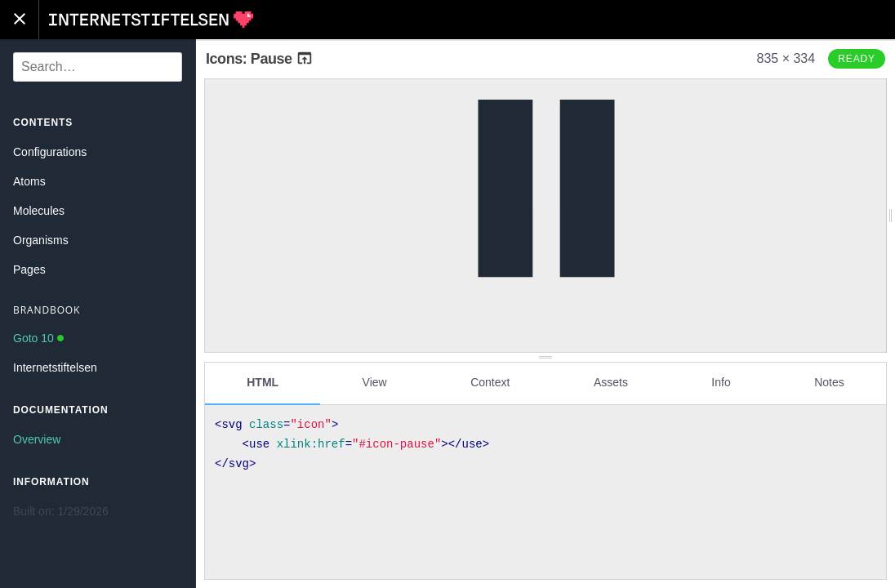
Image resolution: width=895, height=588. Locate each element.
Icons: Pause (260, 59)
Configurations (50, 152)
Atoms (29, 181)
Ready (857, 59)
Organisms (41, 240)
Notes (829, 381)
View (375, 381)
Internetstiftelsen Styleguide (151, 20)
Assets (611, 381)
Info (721, 381)
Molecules (39, 211)
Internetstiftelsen (55, 367)
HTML (263, 381)
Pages (29, 269)
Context (490, 381)
